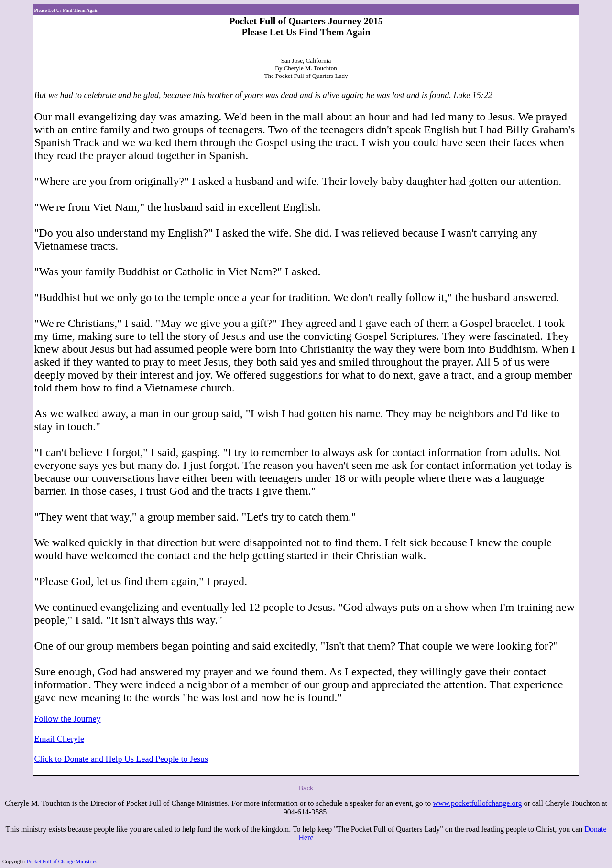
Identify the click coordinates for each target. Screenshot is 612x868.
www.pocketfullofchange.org (477, 803)
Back (306, 788)
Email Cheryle (59, 739)
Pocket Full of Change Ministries (62, 861)
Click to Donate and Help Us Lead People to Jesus (121, 759)
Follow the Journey (68, 719)
